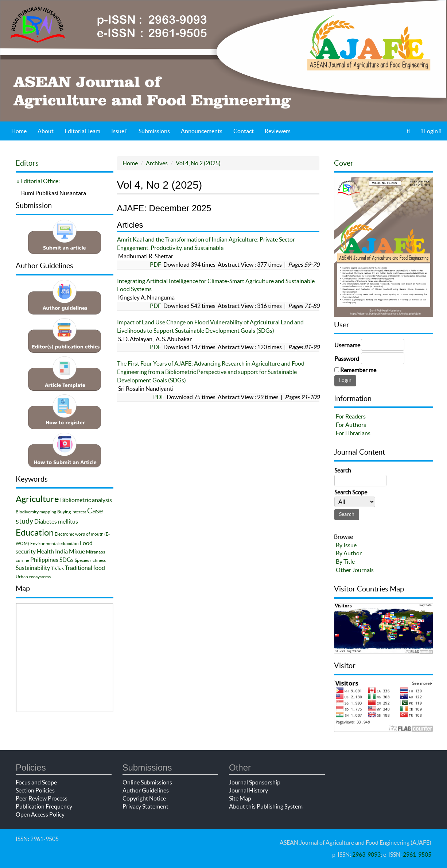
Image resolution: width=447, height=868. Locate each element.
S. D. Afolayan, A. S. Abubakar (154, 339)
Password (347, 359)
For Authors (351, 425)
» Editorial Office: (38, 181)
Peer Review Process (42, 798)
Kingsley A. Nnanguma (146, 297)
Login (431, 131)
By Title (345, 562)
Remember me (358, 370)
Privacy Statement (145, 806)
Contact (244, 131)
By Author (349, 553)
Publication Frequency (44, 806)
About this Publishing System (266, 806)
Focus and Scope (36, 782)
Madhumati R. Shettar (145, 256)
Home (19, 131)
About (46, 131)
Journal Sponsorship (255, 782)
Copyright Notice (144, 798)
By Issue (346, 545)
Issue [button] (119, 131)
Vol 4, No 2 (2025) (198, 163)
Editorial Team (82, 131)
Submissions (154, 131)
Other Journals (355, 570)
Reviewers (278, 131)
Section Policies (35, 790)
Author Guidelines (146, 790)
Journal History (248, 790)
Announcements (202, 131)
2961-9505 (417, 855)
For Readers (351, 416)
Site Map (240, 798)
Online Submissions (147, 782)
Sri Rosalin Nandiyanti (145, 389)
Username (347, 345)
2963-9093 (366, 855)
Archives (157, 163)
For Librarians (353, 433)
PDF (156, 265)
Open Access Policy (40, 814)
